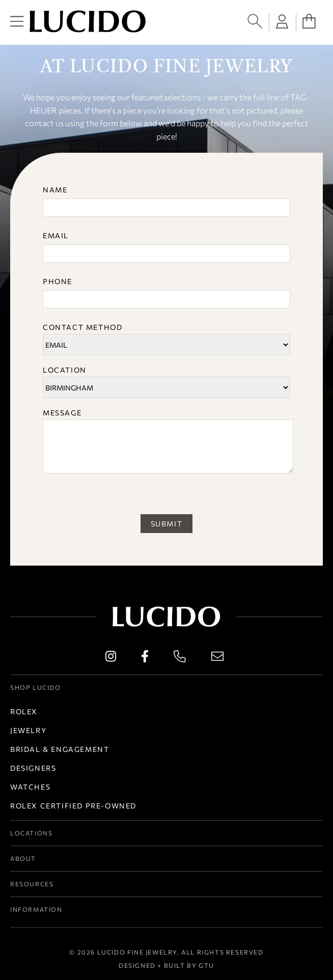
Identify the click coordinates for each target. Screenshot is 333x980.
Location (65, 370)
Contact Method (82, 327)
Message (62, 413)
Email (56, 235)
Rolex (24, 711)
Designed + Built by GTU (166, 965)
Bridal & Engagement (60, 749)
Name (55, 190)
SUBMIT (167, 524)
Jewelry (28, 730)
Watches (30, 787)
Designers (33, 768)
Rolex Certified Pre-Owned (73, 806)
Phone (58, 281)
